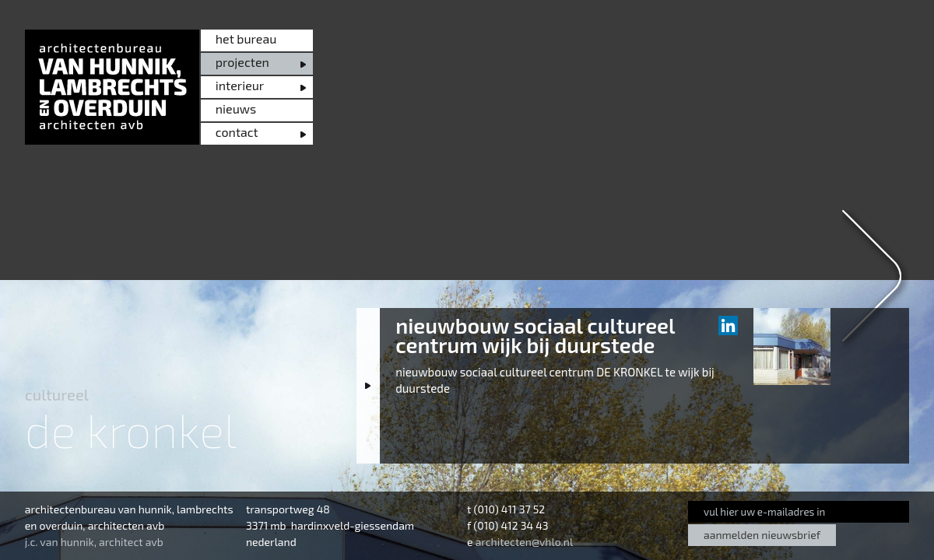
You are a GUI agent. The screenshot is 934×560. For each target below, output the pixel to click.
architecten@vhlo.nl (524, 542)
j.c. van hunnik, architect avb (94, 542)
